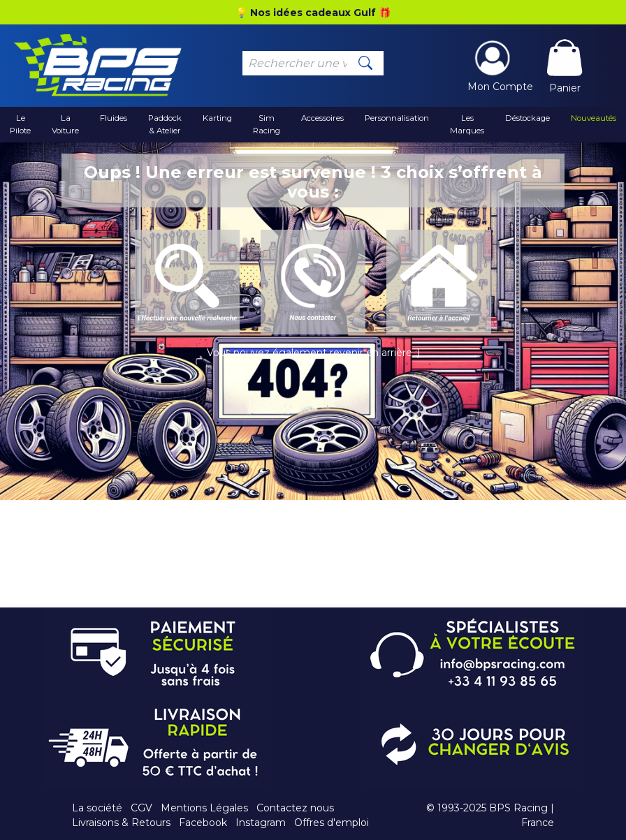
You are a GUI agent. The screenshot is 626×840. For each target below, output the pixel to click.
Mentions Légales (204, 808)
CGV (141, 808)
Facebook (203, 823)
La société (97, 808)
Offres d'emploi (332, 823)
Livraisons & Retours (121, 823)
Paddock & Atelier (165, 124)
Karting (217, 118)
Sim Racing (267, 124)
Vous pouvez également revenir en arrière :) (313, 353)
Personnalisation (397, 118)
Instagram (261, 823)
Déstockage (527, 118)
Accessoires (322, 118)
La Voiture (65, 124)
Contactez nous (295, 808)
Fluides (114, 118)
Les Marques (467, 124)
